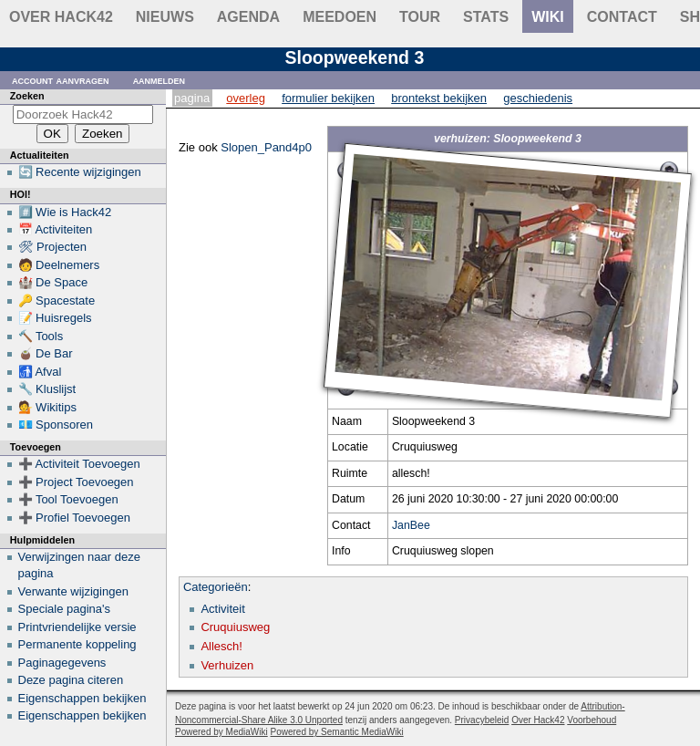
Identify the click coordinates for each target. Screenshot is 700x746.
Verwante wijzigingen (73, 591)
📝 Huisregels (55, 318)
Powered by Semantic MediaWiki (337, 732)
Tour (420, 17)
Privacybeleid (482, 720)
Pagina (192, 98)
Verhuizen (227, 665)
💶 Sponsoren (56, 425)
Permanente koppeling (77, 644)
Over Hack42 (61, 17)
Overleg (246, 98)
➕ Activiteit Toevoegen (79, 464)
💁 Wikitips (47, 407)
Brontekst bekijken (439, 98)
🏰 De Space (53, 282)
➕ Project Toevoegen (76, 482)
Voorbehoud (592, 720)
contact (622, 17)
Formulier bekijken (328, 98)
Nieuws (165, 17)
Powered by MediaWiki (221, 732)
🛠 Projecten (53, 247)
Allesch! (221, 646)
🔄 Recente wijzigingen (80, 172)
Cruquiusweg (235, 627)
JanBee (411, 525)
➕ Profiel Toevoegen (74, 518)
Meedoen (340, 17)
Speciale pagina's (65, 609)
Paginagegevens (62, 663)
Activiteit (222, 609)
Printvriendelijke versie (77, 627)
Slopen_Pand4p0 (266, 147)
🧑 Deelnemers (59, 265)
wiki (548, 17)
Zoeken (27, 96)
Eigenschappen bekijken (82, 698)
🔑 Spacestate (57, 300)
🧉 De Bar (46, 353)
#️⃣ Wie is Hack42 (65, 212)
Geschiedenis (538, 98)
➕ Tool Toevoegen (68, 499)
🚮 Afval (40, 372)
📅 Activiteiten (56, 229)
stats (486, 17)
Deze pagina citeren (71, 680)
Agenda (248, 17)
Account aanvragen (61, 80)
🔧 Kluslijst (47, 389)
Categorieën (216, 587)
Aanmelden (160, 80)
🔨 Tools (41, 336)
